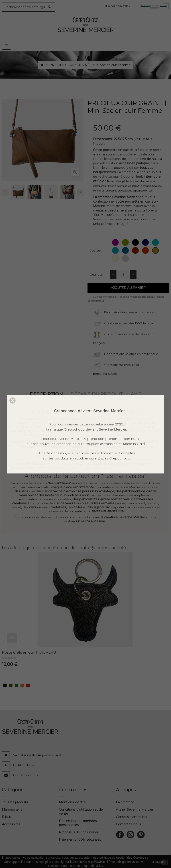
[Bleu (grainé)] (146, 242)
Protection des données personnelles (78, 823)
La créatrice (125, 802)
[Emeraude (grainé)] (156, 242)
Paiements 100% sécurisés (80, 840)
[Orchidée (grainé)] (116, 242)
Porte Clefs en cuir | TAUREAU (29, 652)
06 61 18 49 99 (24, 765)
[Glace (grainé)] (116, 258)
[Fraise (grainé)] (146, 250)
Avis (136, 394)
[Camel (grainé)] (156, 250)
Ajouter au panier (128, 288)
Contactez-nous (26, 775)
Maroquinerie (12, 810)
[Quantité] (123, 274)
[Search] (25, 7)
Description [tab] (46, 394)
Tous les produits (15, 802)
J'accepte (159, 862)
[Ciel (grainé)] (116, 250)
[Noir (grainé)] (136, 242)
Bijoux (7, 817)
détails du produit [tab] (97, 394)
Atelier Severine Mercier (135, 810)
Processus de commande (79, 832)
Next (80, 192)
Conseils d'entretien (131, 817)
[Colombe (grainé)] (126, 258)
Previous (5, 192)
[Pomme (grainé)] (126, 242)
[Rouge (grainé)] (136, 250)
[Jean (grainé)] (126, 250)
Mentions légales (72, 802)
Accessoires (11, 824)
